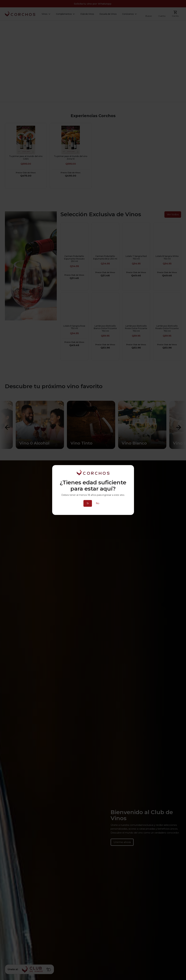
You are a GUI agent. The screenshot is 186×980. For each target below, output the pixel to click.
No (98, 503)
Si (88, 503)
